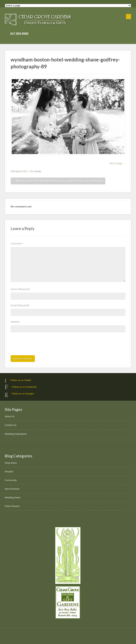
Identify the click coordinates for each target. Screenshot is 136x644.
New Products (12, 489)
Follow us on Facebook (24, 387)
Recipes (9, 472)
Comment (17, 244)
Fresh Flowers (12, 506)
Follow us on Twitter (21, 380)
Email (20, 305)
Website (15, 322)
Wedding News (13, 497)
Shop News (11, 463)
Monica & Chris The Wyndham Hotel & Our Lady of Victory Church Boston (58, 181)
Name (20, 289)
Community (11, 480)
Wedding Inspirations (16, 434)
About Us (10, 416)
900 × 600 (29, 171)
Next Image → (117, 163)
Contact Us (11, 425)
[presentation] (38, 345)
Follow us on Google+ (23, 394)
